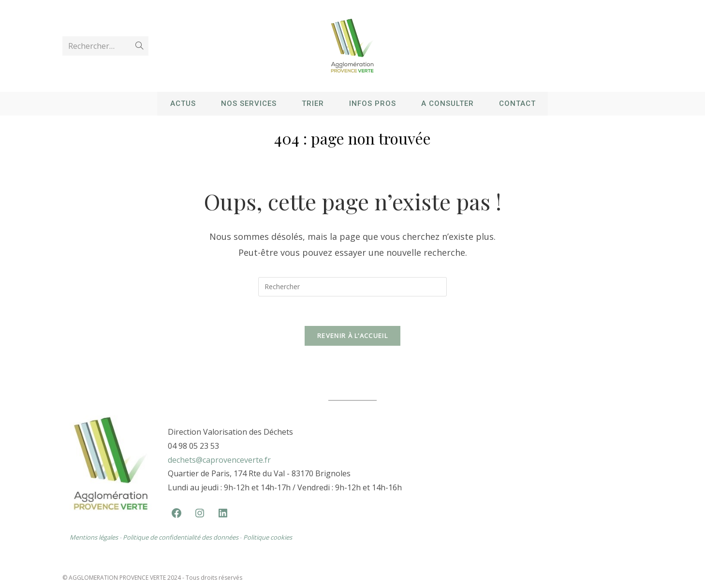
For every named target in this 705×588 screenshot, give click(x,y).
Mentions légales (94, 537)
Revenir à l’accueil (352, 336)
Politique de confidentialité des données (181, 537)
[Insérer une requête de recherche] (352, 287)
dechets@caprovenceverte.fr (219, 460)
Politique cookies (268, 537)
